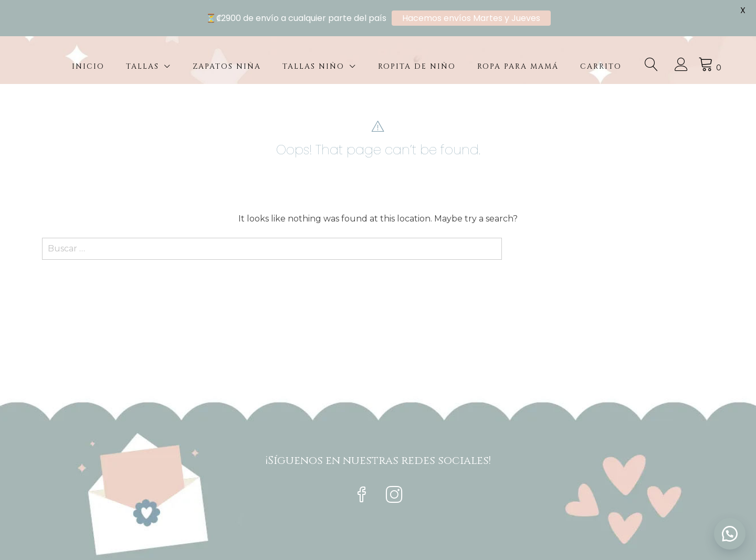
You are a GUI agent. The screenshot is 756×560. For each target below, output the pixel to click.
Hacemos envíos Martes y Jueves (471, 18)
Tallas (143, 66)
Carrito (601, 66)
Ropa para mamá (518, 66)
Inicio (88, 66)
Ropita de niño (417, 66)
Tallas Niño (313, 66)
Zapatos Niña (227, 66)
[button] (730, 534)
